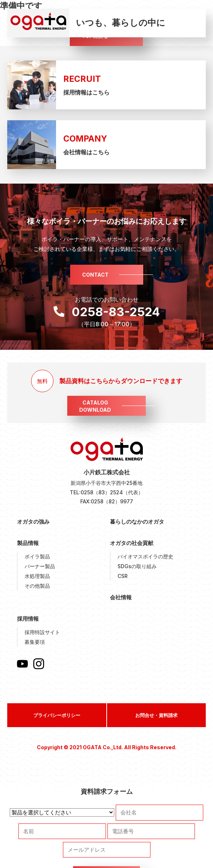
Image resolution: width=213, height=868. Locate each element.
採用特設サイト (42, 632)
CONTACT (95, 275)
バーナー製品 (40, 566)
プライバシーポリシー (57, 715)
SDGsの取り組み (137, 566)
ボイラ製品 (37, 556)
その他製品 (37, 586)
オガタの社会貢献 (132, 543)
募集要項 (35, 642)
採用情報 (28, 619)
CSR (123, 576)
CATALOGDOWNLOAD (95, 406)
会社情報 (121, 597)
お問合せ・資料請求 (156, 715)
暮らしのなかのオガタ (137, 522)
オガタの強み (33, 522)
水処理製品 (37, 576)
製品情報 (28, 543)
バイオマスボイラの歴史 (145, 556)
